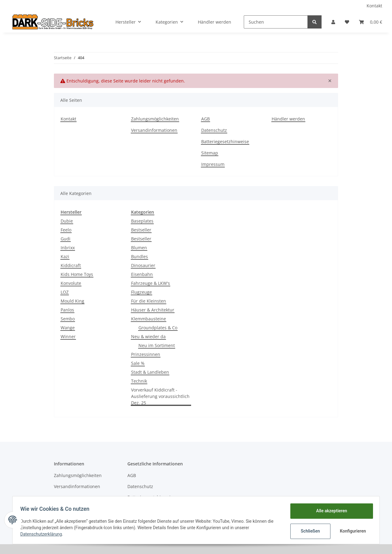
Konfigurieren (351, 531)
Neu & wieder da (148, 336)
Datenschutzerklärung (43, 534)
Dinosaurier (143, 265)
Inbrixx (68, 248)
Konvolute (71, 283)
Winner (68, 336)
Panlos (67, 310)
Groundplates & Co (158, 328)
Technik (139, 381)
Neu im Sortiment (157, 345)
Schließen (308, 531)
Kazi (65, 256)
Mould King (72, 301)
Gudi (66, 239)
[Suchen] (276, 22)
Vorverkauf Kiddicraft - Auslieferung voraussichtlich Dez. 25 (160, 396)
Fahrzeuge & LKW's (151, 283)
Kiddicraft (71, 265)
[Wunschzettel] (347, 22)
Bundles (139, 256)
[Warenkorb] (371, 22)
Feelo (66, 230)
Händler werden (215, 22)
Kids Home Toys (77, 274)
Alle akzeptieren (329, 511)
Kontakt (374, 6)
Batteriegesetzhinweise (225, 141)
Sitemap (210, 153)
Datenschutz (214, 130)
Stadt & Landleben (150, 372)
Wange (68, 328)
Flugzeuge (141, 292)
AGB (205, 119)
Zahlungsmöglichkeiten (155, 119)
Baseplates (142, 221)
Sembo (68, 319)
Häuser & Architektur (153, 310)
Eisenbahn (142, 274)
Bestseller (141, 230)
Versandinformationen (154, 130)
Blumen (139, 248)
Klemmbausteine (149, 319)
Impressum (213, 164)
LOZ (65, 292)
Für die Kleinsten (149, 301)
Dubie (67, 221)
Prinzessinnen (146, 354)
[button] (333, 22)
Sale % (138, 363)
